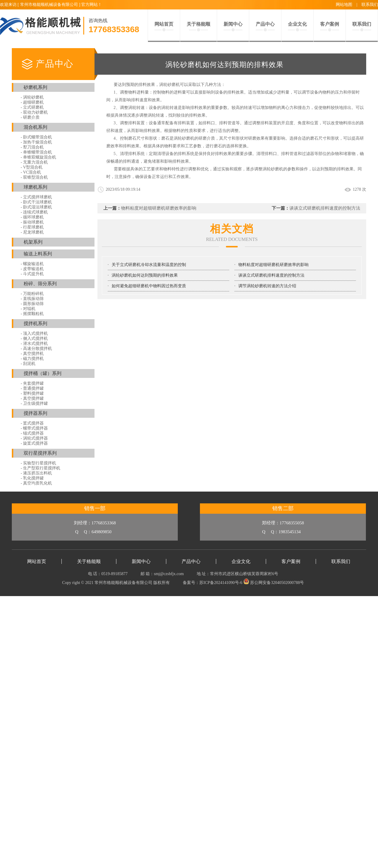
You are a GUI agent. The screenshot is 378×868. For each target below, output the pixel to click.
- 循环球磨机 (32, 217)
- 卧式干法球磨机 (36, 202)
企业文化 (241, 561)
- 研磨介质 (30, 117)
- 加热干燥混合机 (36, 142)
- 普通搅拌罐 (32, 388)
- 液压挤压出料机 (36, 473)
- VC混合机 (31, 172)
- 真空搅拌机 (32, 354)
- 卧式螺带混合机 (36, 137)
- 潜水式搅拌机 (34, 344)
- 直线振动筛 (32, 299)
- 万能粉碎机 (32, 294)
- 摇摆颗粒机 (32, 314)
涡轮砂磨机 (184, 138)
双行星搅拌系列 (40, 453)
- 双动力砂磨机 (34, 112)
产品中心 (191, 561)
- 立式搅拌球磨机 (36, 197)
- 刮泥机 (28, 364)
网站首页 (37, 561)
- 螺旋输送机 (32, 264)
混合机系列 (35, 127)
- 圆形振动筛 (32, 304)
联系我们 (370, 5)
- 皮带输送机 (32, 269)
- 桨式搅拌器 (32, 423)
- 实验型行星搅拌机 (38, 463)
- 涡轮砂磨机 (32, 97)
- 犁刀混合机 (32, 147)
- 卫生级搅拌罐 (34, 403)
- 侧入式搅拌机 (34, 338)
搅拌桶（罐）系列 (43, 373)
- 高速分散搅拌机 (36, 349)
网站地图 (344, 5)
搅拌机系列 (35, 323)
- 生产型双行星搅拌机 (40, 468)
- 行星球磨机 (32, 227)
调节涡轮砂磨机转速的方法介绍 (267, 286)
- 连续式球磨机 (34, 212)
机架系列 (33, 242)
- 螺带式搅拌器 (34, 428)
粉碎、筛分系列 (40, 284)
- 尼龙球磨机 (32, 232)
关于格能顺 (89, 561)
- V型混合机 (32, 167)
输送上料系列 (38, 254)
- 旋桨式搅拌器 (34, 443)
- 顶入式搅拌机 (34, 333)
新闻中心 (141, 561)
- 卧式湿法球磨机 (36, 207)
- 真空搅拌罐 (32, 398)
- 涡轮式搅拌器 (34, 438)
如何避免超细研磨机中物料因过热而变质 (149, 286)
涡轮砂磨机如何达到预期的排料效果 (145, 275)
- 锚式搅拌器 (32, 433)
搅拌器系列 (35, 413)
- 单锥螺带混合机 (36, 152)
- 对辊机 (28, 309)
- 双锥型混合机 (34, 177)
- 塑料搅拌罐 (32, 393)
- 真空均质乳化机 (36, 483)
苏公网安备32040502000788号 (274, 583)
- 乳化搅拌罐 (32, 478)
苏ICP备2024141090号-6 (221, 583)
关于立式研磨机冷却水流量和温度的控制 (149, 265)
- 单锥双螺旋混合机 (38, 157)
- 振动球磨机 (32, 222)
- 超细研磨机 (32, 102)
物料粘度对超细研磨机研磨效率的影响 (159, 208)
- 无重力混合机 (34, 162)
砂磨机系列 (35, 87)
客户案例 (291, 561)
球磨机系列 (35, 187)
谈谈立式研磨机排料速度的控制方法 (325, 208)
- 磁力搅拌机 (32, 359)
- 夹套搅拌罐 (32, 383)
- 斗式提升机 (32, 274)
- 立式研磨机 (32, 107)
